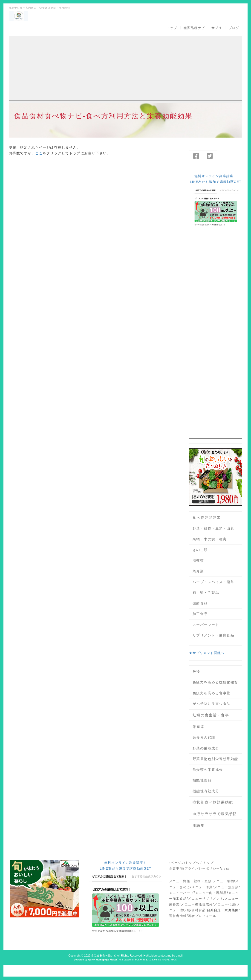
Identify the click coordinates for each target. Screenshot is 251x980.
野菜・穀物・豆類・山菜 (213, 528)
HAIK (174, 960)
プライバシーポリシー (202, 868)
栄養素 (199, 727)
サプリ (217, 28)
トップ (172, 28)
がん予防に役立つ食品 (212, 704)
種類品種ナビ (194, 28)
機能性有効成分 (206, 791)
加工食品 (200, 614)
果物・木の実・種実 (210, 539)
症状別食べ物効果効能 (213, 802)
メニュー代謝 (225, 904)
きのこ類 (200, 550)
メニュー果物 (223, 881)
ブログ (234, 28)
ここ (39, 153)
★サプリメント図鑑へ (207, 653)
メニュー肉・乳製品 (211, 893)
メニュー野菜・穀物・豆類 (190, 881)
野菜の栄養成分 (206, 748)
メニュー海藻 (202, 887)
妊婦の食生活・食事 (211, 715)
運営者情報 (178, 916)
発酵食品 (200, 603)
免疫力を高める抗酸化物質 (215, 682)
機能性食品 (202, 780)
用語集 (199, 826)
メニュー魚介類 (226, 887)
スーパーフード (206, 625)
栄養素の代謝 (204, 737)
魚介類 (198, 571)
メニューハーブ (182, 893)
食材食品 (199, 910)
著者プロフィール (202, 916)
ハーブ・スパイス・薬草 (213, 582)
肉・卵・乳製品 (206, 592)
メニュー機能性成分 (197, 904)
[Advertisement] (125, 69)
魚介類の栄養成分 (208, 770)
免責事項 (176, 868)
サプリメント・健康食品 (213, 635)
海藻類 (198, 561)
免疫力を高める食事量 (212, 693)
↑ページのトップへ (184, 863)
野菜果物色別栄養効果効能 (215, 759)
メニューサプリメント (206, 899)
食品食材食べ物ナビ (104, 956)
